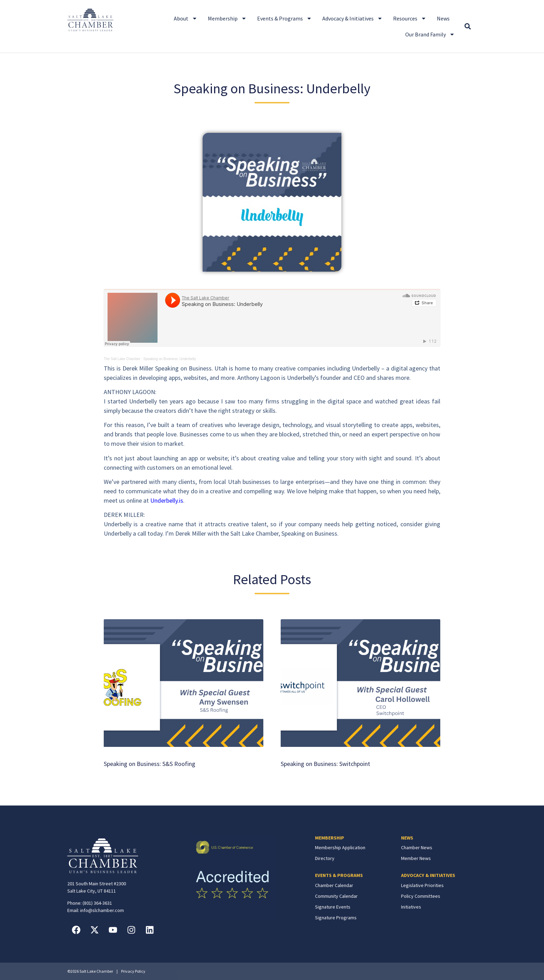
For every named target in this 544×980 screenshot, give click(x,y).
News (443, 18)
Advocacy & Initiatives (352, 18)
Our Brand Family (430, 34)
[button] (467, 27)
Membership (227, 18)
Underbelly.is (167, 500)
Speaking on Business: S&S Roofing (150, 764)
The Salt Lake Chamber (122, 359)
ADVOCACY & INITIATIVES (428, 875)
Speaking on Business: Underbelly (170, 359)
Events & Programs (284, 18)
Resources (410, 18)
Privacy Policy (133, 971)
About (186, 18)
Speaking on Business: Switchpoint (325, 764)
